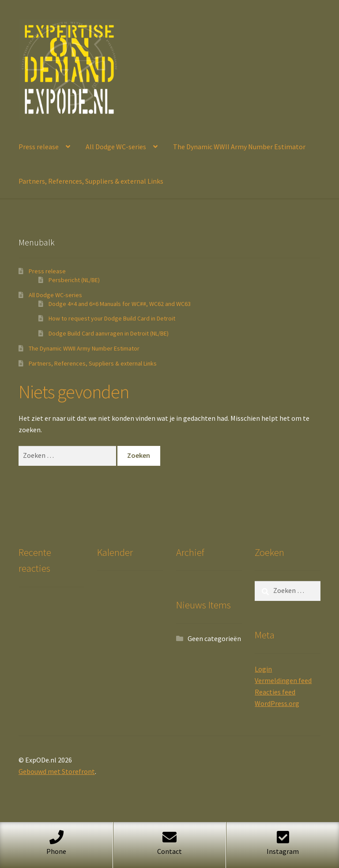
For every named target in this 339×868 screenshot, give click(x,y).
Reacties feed (275, 692)
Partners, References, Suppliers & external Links (91, 181)
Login (263, 669)
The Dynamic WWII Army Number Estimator (239, 147)
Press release (39, 147)
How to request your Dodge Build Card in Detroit (112, 318)
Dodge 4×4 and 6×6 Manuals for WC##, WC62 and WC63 (120, 304)
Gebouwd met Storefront (57, 771)
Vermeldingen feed (283, 680)
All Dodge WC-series (116, 147)
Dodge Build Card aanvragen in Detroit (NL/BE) (109, 333)
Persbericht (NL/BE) (74, 280)
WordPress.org (277, 703)
